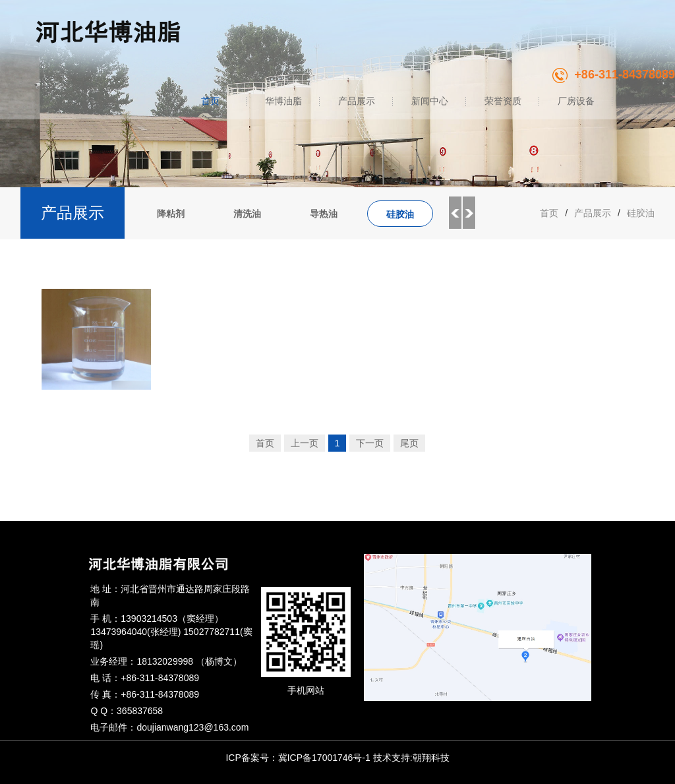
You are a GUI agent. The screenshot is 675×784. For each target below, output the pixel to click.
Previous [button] (455, 213)
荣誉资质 (503, 101)
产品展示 (357, 101)
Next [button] (469, 213)
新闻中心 (430, 101)
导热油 (324, 214)
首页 (210, 101)
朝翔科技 (431, 758)
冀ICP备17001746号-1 (324, 758)
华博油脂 (283, 101)
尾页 (409, 443)
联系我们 (644, 101)
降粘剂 (171, 214)
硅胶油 (400, 214)
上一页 (305, 443)
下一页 (370, 443)
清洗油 (247, 214)
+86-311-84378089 (614, 75)
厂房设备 (576, 101)
